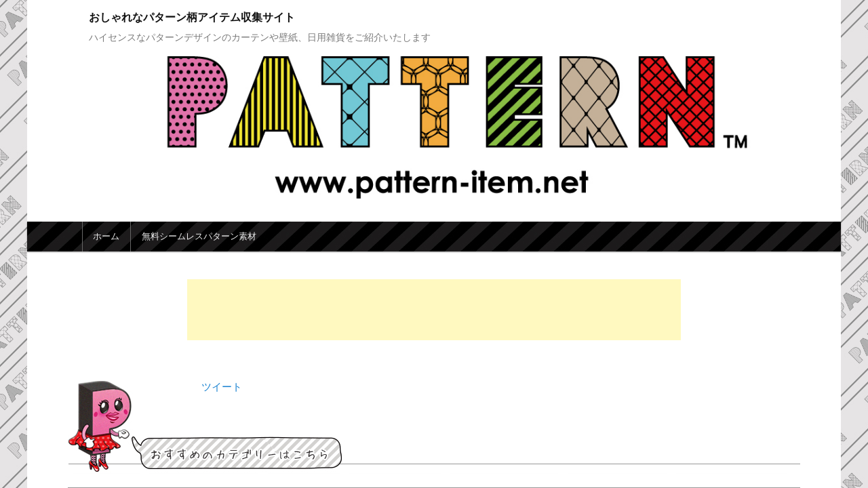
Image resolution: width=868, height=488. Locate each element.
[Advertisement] (434, 310)
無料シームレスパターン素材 (199, 236)
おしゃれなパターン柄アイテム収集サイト (192, 17)
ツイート (222, 387)
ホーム (106, 236)
